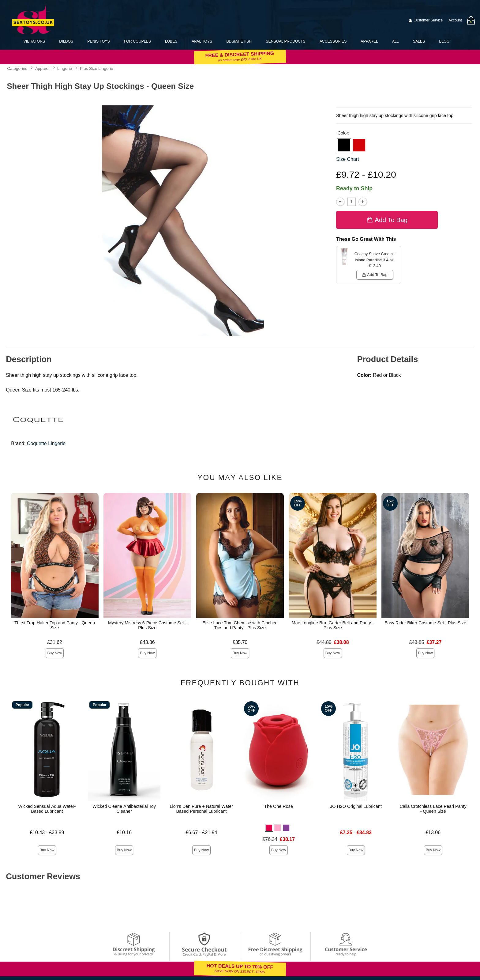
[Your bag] (471, 20)
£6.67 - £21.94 (201, 832)
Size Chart (348, 159)
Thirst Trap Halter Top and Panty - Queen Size (55, 625)
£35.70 (240, 642)
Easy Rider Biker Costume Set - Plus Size (425, 623)
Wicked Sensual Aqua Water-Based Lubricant (47, 809)
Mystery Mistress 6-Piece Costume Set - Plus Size (147, 625)
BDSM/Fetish (239, 41)
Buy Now (55, 653)
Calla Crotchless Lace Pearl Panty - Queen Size (433, 809)
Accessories (333, 41)
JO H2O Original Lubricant (356, 806)
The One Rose (279, 806)
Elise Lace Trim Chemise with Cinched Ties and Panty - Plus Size (240, 625)
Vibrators (34, 41)
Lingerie (65, 69)
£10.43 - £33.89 (47, 832)
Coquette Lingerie (46, 443)
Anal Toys (202, 41)
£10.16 (124, 832)
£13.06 (433, 832)
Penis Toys (98, 41)
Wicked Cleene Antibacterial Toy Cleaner (124, 809)
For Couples (137, 41)
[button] (344, 145)
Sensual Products (285, 41)
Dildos (66, 41)
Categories (17, 69)
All (396, 41)
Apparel (369, 41)
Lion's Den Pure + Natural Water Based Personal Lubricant (202, 809)
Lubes (171, 41)
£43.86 (147, 642)
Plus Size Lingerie (97, 69)
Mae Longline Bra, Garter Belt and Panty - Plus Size (333, 625)
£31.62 (55, 642)
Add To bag (387, 220)
